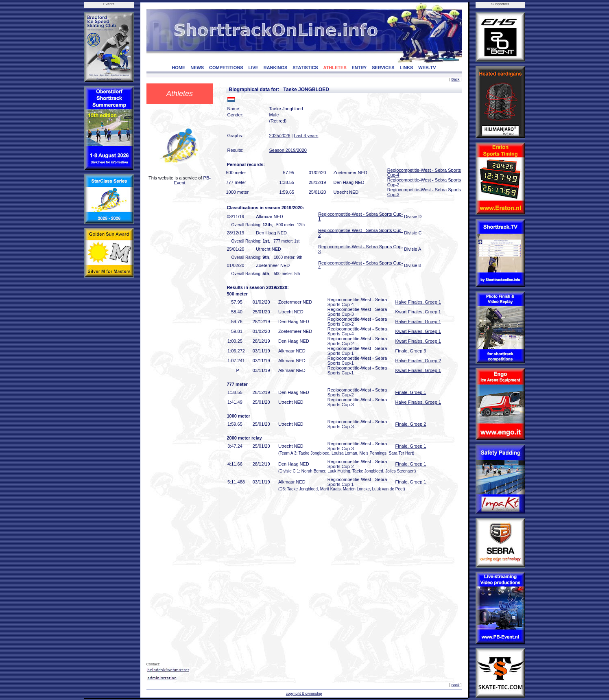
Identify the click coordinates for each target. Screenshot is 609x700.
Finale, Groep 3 (411, 351)
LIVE (253, 68)
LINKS (406, 68)
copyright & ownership (304, 693)
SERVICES (383, 68)
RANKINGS (276, 68)
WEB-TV (427, 68)
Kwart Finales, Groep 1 (418, 312)
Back (455, 79)
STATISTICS (305, 68)
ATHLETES (335, 68)
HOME (178, 68)
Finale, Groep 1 (411, 392)
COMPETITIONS (226, 68)
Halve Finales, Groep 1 (418, 302)
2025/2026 (280, 136)
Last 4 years (306, 136)
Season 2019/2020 (288, 150)
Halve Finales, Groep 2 (418, 361)
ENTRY (359, 68)
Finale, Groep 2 (411, 424)
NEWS (197, 68)
